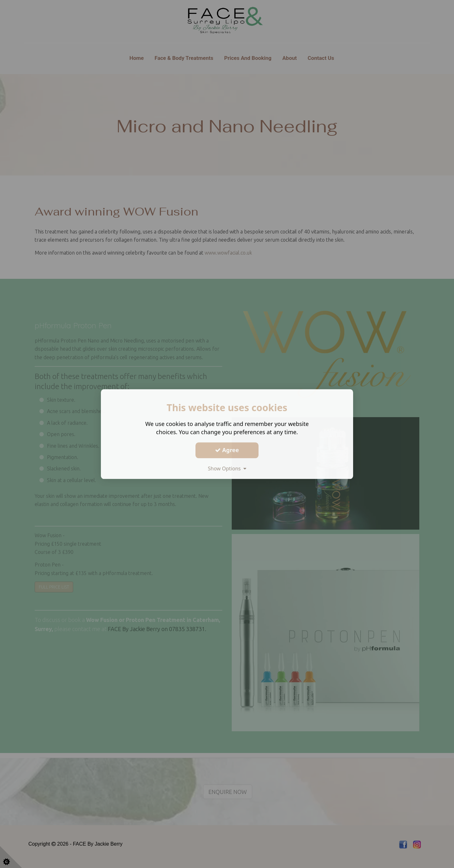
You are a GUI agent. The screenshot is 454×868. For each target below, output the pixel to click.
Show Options (227, 468)
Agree (227, 450)
